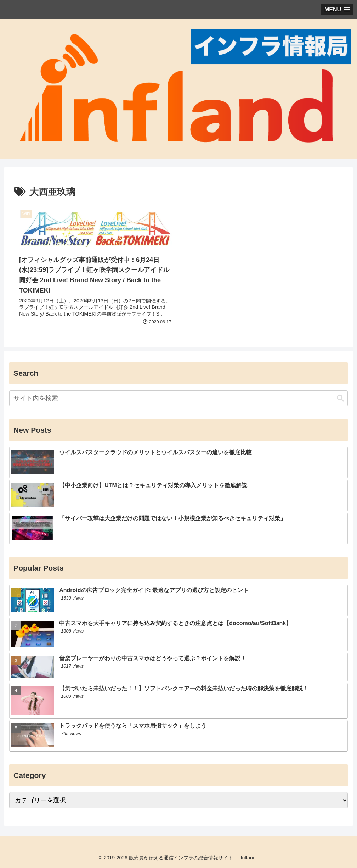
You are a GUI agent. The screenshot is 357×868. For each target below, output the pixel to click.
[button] (340, 398)
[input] (178, 398)
